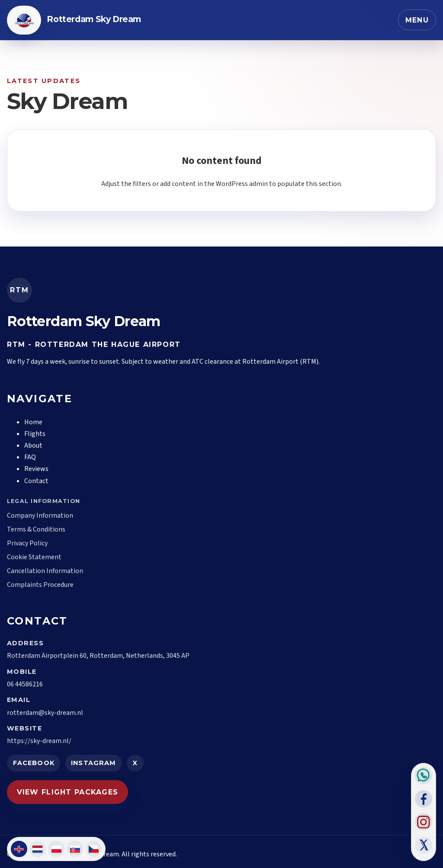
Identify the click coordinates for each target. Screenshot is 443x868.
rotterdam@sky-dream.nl (45, 713)
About (33, 445)
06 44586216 (25, 684)
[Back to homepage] (24, 20)
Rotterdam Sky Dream (94, 19)
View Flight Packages (68, 792)
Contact (36, 481)
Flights (35, 434)
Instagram (93, 763)
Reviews (36, 469)
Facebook (34, 763)
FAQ (30, 457)
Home (33, 422)
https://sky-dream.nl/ (39, 741)
